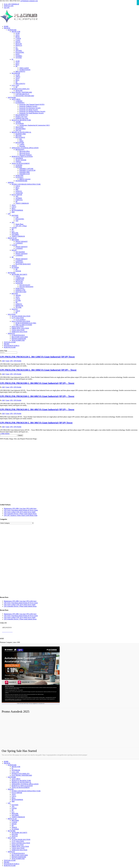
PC (13, 59)
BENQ (18, 37)
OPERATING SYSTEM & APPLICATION (25, 148)
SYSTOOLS (19, 177)
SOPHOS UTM (20, 290)
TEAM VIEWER (21, 160)
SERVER (11, 182)
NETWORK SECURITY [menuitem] (19, 833)
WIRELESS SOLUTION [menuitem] (19, 850)
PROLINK (15, 233)
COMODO (19, 101)
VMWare (18, 162)
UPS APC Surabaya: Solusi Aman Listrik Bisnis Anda (21, 515)
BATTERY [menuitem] (15, 805)
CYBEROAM (20, 278)
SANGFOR (19, 193)
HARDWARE (12, 30)
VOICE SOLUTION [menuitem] (18, 848)
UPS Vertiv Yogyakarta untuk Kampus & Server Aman (21, 510)
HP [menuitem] (13, 810)
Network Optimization (26, 287)
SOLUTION (12, 314)
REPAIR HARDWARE (19, 339)
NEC (17, 49)
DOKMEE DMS (24, 172)
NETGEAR (19, 281)
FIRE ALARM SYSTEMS (24, 325)
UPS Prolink (17, 361)
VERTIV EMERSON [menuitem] (18, 817)
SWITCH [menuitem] (15, 836)
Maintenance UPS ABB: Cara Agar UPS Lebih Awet (20, 508)
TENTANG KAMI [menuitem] (10, 860)
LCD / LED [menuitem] (15, 772)
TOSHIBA (19, 56)
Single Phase (19, 224)
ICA (13, 231)
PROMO (7, 344)
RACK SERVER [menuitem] (17, 793)
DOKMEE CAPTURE (26, 169)
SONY (18, 54)
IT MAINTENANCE (18, 335)
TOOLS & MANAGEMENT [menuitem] (21, 787)
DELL (17, 65)
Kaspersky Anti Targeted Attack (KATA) (32, 104)
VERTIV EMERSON (22, 203)
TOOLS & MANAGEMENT (21, 163)
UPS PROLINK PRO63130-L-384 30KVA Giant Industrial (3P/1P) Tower (36, 423)
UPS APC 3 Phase (21, 226)
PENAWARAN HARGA (12, 346)
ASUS (17, 35)
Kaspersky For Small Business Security (32, 113)
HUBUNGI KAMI (10, 347)
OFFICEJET (19, 262)
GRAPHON (19, 158)
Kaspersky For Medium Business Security (32, 111)
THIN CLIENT (24, 68)
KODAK (18, 271)
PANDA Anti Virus (21, 117)
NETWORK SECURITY (19, 274)
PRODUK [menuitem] (7, 763)
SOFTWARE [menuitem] (12, 777)
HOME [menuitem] (6, 761)
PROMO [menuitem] (7, 862)
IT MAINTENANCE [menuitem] (18, 853)
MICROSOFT (20, 150)
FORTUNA (19, 200)
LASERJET (19, 243)
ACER (18, 33)
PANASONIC (20, 52)
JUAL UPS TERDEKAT (11, 4)
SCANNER (15, 268)
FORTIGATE (20, 280)
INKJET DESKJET (21, 241)
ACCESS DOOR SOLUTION (21, 316)
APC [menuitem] (13, 807)
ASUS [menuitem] (14, 794)
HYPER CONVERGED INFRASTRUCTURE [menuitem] (26, 791)
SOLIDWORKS (21, 129)
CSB (17, 217)
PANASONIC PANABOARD (25, 96)
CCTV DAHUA (20, 320)
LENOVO (19, 191)
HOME (6, 26)
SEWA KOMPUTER (18, 340)
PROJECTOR (16, 32)
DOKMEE (19, 167)
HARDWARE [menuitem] (12, 765)
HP (16, 66)
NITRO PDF (19, 176)
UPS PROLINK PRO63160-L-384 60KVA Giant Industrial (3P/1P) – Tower (37, 396)
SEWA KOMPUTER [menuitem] (18, 859)
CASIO (18, 40)
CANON (18, 39)
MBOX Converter (25, 179)
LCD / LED (15, 85)
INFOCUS (19, 45)
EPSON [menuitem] (14, 824)
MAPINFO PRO (21, 134)
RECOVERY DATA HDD (20, 337)
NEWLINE (19, 91)
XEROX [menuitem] (14, 827)
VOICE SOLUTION (18, 330)
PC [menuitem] (13, 768)
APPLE (18, 77)
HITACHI (19, 44)
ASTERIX (19, 198)
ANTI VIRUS (16, 99)
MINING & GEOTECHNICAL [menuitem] (21, 782)
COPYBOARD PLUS (22, 94)
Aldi (3, 361)
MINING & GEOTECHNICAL (21, 132)
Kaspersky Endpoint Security (28, 106)
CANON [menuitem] (14, 822)
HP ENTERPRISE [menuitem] (17, 800)
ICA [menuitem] (13, 812)
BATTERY (15, 215)
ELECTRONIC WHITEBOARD (22, 92)
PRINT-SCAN (12, 238)
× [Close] (138, 3)
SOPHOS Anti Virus (22, 118)
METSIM (18, 136)
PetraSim (22, 146)
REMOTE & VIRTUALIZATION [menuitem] (22, 786)
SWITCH (15, 309)
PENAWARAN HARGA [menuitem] (12, 864)
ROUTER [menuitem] (15, 834)
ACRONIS (19, 165)
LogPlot (22, 144)
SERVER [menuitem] (11, 789)
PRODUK (7, 28)
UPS (9, 214)
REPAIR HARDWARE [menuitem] (19, 857)
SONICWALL (20, 288)
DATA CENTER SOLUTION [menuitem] (21, 843)
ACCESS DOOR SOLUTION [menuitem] (21, 840)
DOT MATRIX (20, 252)
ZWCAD (18, 130)
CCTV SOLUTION (18, 318)
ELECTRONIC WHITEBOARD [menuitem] (22, 775)
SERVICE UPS (9, 6)
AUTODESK (20, 124)
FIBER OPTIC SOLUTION (20, 328)
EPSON (18, 42)
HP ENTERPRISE (17, 210)
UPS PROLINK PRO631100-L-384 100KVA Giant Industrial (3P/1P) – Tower (38, 370)
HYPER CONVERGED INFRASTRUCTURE (26, 184)
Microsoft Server (25, 153)
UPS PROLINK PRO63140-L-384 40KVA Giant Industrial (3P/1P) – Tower (37, 409)
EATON (14, 228)
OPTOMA (19, 51)
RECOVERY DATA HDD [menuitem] (20, 855)
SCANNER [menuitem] (15, 829)
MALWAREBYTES (22, 115)
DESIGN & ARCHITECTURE (21, 120)
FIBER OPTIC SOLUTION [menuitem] (20, 846)
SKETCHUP (19, 127)
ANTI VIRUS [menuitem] (16, 779)
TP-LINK (18, 307)
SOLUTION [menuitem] (12, 838)
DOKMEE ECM (24, 174)
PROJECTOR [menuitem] (16, 767)
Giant (7, 361)
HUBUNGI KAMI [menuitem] (10, 866)
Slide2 (21, 141)
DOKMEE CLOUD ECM (27, 170)
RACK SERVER (17, 195)
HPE (17, 189)
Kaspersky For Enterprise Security (30, 108)
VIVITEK (19, 58)
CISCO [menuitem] (14, 796)
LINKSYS (19, 304)
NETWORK (12, 273)
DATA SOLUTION (18, 326)
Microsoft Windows (25, 155)
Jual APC (7, 8)
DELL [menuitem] (14, 798)
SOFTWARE (12, 97)
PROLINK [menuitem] (15, 813)
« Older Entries (5, 433)
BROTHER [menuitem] (15, 820)
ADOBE (18, 122)
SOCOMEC (15, 235)
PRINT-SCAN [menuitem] (12, 819)
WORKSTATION (25, 70)
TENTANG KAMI (10, 342)
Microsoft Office (25, 151)
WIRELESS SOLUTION (19, 332)
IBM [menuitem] (13, 801)
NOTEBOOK (16, 73)
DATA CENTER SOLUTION (21, 321)
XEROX (14, 266)
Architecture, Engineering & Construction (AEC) (35, 125)
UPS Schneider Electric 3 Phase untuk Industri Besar (20, 514)
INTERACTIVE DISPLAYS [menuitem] (21, 774)
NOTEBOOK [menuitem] (16, 770)
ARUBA (18, 295)
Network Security (25, 285)
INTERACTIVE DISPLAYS (21, 89)
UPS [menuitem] (9, 803)
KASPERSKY (20, 103)
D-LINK (18, 300)
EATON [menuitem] (14, 808)
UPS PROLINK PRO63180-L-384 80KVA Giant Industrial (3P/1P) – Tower (37, 383)
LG (16, 47)
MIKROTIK (19, 306)
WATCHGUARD (21, 292)
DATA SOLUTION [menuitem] (18, 845)
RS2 (21, 139)
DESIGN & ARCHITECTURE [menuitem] (21, 781)
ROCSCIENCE (20, 137)
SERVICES (11, 333)
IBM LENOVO (20, 71)
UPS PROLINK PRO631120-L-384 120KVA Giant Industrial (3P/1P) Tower (37, 357)
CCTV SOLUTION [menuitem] (18, 841)
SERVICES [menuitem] (11, 852)
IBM (13, 212)
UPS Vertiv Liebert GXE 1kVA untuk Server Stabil (20, 512)
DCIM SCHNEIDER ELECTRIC (26, 323)
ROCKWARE (20, 143)
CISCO (18, 186)
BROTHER (15, 240)
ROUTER (15, 294)
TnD (17, 221)
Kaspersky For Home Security (29, 110)
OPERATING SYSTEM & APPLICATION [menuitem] (25, 784)
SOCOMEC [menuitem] (15, 815)
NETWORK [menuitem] (12, 831)
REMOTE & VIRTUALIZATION (22, 156)
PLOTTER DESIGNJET (23, 264)
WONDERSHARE (21, 181)
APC (17, 196)
